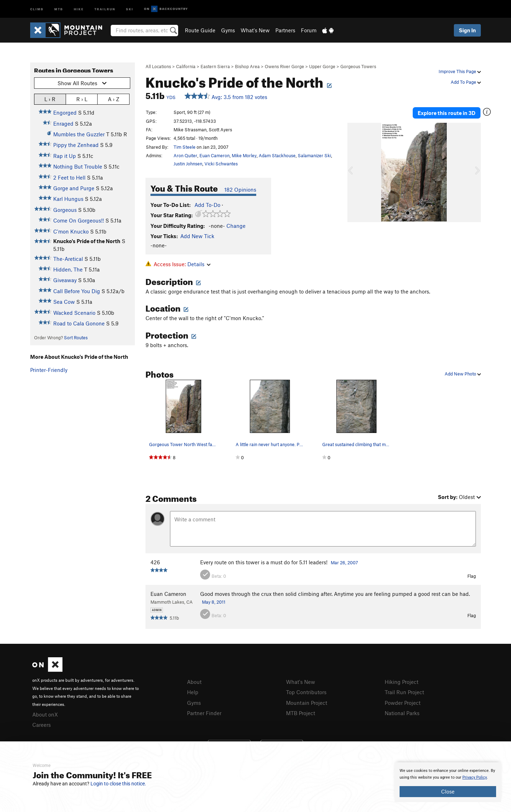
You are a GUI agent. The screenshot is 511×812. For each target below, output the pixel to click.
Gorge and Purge (74, 188)
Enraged (63, 124)
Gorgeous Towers (358, 66)
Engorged (65, 113)
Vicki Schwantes (221, 164)
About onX (45, 714)
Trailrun (105, 9)
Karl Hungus (68, 199)
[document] (448, 782)
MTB (59, 9)
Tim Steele (185, 147)
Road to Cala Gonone (79, 323)
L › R (50, 99)
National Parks (402, 713)
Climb (37, 9)
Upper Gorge (322, 66)
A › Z (114, 99)
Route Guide (200, 30)
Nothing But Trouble (78, 166)
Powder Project (403, 703)
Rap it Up (65, 156)
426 (155, 562)
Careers (42, 725)
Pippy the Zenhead (76, 145)
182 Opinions (240, 190)
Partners (285, 30)
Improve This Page (460, 71)
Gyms (228, 30)
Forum (309, 30)
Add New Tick (197, 236)
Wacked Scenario (74, 313)
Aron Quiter (185, 155)
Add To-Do (207, 205)
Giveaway (65, 280)
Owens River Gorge (284, 66)
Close (448, 791)
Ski (130, 9)
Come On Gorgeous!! (79, 220)
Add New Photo (463, 374)
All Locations (158, 66)
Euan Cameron (215, 155)
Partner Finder (204, 713)
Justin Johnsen (188, 164)
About (194, 682)
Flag (472, 576)
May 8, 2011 (214, 602)
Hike (79, 9)
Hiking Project (402, 682)
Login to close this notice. (118, 784)
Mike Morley (244, 155)
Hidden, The (68, 269)
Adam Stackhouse (277, 155)
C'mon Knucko (71, 231)
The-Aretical (68, 259)
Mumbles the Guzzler (79, 134)
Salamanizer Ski (314, 155)
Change (236, 226)
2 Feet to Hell (69, 177)
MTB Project (301, 713)
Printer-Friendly (49, 370)
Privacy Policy (475, 777)
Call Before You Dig (77, 291)
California (186, 66)
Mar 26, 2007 (344, 563)
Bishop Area (247, 66)
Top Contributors (306, 692)
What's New (255, 30)
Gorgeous (65, 210)
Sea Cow (64, 302)
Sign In (467, 30)
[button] (355, 172)
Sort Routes (76, 338)
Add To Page (466, 82)
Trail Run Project (404, 692)
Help (193, 692)
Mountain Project (307, 703)
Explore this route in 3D (447, 113)
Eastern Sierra (215, 66)
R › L (82, 99)
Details (199, 264)
